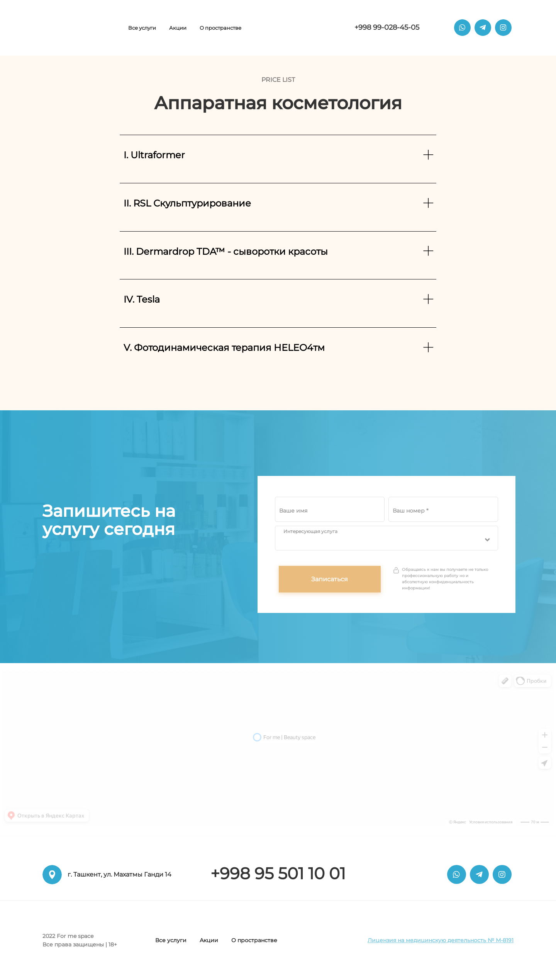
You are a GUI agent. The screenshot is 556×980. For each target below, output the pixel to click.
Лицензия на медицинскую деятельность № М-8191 (441, 940)
